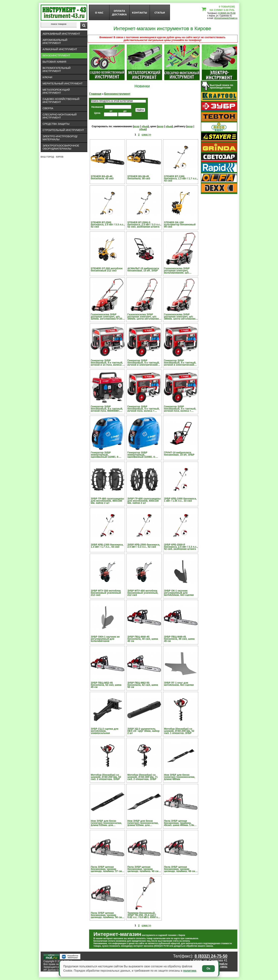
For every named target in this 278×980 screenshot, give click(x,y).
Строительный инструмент (63, 130)
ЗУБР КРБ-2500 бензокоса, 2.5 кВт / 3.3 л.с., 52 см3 (144, 546)
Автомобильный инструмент (55, 41)
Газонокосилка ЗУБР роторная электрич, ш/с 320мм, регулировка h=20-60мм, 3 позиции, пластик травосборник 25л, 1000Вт (107, 317)
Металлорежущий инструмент (56, 91)
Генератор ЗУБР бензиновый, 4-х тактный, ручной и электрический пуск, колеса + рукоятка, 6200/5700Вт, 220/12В (180, 363)
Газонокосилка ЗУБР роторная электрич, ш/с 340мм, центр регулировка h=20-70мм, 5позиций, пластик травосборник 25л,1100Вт (144, 317)
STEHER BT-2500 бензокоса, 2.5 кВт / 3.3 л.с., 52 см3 (108, 224)
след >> (146, 135)
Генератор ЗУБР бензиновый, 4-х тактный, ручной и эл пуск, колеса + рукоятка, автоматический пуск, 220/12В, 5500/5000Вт (107, 363)
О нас (99, 12)
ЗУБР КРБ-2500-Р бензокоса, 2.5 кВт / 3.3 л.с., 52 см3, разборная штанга (181, 547)
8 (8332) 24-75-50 (227, 13)
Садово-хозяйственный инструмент (61, 100)
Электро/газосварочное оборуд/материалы (61, 147)
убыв (145, 126)
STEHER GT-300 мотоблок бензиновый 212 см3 (107, 269)
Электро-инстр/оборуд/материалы (60, 138)
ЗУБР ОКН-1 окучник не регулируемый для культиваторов (105, 639)
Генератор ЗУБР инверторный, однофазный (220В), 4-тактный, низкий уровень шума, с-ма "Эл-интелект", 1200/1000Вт (107, 455)
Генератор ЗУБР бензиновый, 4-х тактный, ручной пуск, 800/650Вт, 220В (107, 409)
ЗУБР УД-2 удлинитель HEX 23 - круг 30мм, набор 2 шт (144, 731)
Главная (95, 94)
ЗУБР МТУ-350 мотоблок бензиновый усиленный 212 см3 (106, 593)
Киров (60, 157)
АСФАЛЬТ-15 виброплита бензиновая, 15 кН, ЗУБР (143, 269)
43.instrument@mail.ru (226, 18)
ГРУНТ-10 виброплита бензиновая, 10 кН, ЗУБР (179, 454)
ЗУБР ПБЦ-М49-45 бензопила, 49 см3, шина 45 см (179, 639)
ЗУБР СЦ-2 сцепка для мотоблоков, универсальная (105, 731)
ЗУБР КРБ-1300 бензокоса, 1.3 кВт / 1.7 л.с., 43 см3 (107, 546)
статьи (160, 12)
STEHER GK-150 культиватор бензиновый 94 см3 (180, 224)
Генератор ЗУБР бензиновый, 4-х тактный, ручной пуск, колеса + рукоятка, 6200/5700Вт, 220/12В (180, 409)
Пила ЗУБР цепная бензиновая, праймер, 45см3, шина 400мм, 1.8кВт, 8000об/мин (181, 823)
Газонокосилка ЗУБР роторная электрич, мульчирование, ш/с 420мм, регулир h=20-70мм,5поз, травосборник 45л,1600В (180, 271)
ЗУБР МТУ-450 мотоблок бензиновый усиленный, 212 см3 (143, 593)
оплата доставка (119, 12)
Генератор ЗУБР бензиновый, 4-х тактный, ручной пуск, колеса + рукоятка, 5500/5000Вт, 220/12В (144, 409)
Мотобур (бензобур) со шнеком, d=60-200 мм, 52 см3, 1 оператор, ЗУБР (179, 731)
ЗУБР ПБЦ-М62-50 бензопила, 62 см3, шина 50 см (143, 685)
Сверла (48, 108)
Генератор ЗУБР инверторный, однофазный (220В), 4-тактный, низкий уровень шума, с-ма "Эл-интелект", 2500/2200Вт (144, 455)
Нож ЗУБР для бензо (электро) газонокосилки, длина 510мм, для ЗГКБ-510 (106, 823)
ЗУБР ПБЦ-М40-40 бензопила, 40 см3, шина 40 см (143, 639)
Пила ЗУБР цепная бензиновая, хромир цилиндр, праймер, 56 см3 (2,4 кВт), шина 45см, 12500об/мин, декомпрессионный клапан (108, 915)
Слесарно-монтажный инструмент (60, 116)
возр (136, 126)
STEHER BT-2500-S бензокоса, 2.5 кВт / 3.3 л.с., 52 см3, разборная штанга (144, 224)
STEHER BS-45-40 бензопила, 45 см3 (102, 177)
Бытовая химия (55, 62)
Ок (208, 968)
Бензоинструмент (56, 55)
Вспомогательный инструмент (57, 69)
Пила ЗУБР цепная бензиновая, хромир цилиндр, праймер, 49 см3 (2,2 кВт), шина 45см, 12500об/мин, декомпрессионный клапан (181, 869)
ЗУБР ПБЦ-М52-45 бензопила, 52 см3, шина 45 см (106, 685)
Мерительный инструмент (63, 83)
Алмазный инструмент (60, 49)
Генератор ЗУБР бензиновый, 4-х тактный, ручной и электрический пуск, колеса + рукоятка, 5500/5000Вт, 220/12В (144, 363)
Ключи (47, 77)
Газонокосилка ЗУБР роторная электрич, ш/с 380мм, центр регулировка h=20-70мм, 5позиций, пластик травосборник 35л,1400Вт (181, 317)
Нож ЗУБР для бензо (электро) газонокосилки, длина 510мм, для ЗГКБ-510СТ (143, 823)
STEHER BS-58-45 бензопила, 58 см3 (139, 177)
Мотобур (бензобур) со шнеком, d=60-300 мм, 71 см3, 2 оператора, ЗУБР (143, 777)
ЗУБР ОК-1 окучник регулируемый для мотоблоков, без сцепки (179, 593)
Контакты (140, 12)
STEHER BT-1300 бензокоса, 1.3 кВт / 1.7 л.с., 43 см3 (181, 178)
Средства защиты (56, 124)
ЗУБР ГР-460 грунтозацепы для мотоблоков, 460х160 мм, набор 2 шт (107, 501)
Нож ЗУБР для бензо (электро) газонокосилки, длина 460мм (180, 777)
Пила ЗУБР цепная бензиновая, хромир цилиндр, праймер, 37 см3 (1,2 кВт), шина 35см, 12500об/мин (107, 869)
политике (190, 971)
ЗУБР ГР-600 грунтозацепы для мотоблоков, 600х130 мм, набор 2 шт (144, 501)
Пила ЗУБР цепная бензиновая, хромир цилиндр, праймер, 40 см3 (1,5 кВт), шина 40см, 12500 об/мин (144, 869)
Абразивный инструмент (61, 34)
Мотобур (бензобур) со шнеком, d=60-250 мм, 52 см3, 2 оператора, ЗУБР (106, 777)
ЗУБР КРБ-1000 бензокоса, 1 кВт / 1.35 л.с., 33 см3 (180, 500)
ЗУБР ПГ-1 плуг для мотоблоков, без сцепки (179, 684)
